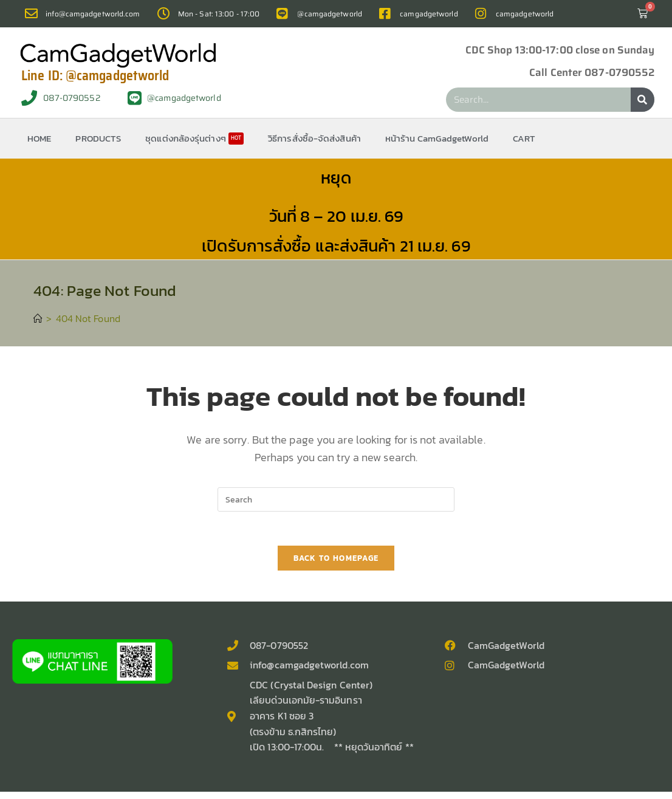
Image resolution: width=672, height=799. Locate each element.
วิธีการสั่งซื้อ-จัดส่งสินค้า (314, 138)
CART (524, 138)
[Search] (643, 100)
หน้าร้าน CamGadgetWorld (437, 138)
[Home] (38, 318)
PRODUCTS (98, 138)
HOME (39, 138)
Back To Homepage (336, 561)
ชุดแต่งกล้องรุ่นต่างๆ (194, 138)
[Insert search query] (336, 499)
